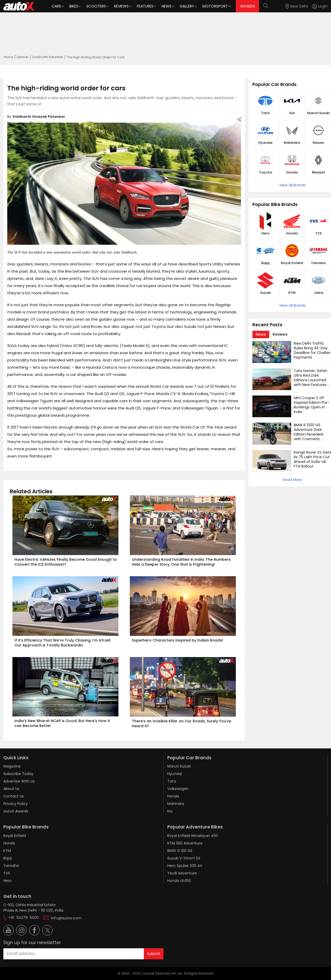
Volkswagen (178, 789)
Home (9, 57)
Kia (292, 113)
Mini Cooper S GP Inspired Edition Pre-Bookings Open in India (312, 405)
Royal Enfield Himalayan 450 (193, 836)
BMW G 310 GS (180, 851)
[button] (315, 6)
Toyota (265, 172)
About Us (11, 789)
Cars (56, 6)
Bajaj (265, 263)
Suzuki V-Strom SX (184, 858)
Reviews (121, 6)
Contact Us (14, 796)
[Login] (320, 6)
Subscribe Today (18, 774)
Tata (265, 113)
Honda (292, 172)
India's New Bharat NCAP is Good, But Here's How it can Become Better (63, 723)
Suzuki (265, 293)
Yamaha (318, 263)
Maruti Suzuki (318, 113)
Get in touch (17, 896)
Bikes (74, 6)
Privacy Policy (16, 804)
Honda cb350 (179, 881)
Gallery (187, 6)
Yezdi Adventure (182, 873)
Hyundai (265, 143)
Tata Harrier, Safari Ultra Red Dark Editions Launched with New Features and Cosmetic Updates (311, 382)
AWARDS (247, 6)
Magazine (12, 766)
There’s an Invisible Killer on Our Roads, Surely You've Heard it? (182, 724)
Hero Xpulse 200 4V (185, 866)
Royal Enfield (292, 263)
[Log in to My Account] (320, 6)
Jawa (318, 293)
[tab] (261, 334)
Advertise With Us (19, 781)
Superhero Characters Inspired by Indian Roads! (178, 640)
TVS (318, 233)
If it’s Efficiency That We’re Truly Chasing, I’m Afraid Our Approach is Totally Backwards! (63, 643)
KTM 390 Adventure (185, 843)
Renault (318, 172)
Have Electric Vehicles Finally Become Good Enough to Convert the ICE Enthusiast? (66, 562)
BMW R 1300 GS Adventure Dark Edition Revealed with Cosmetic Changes (309, 434)
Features (145, 6)
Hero (265, 233)
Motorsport (215, 6)
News (167, 6)
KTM (292, 293)
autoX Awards (16, 811)
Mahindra (292, 143)
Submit (154, 954)
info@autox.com (66, 918)
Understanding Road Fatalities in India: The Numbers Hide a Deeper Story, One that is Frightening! (182, 562)
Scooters (96, 6)
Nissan (318, 143)
